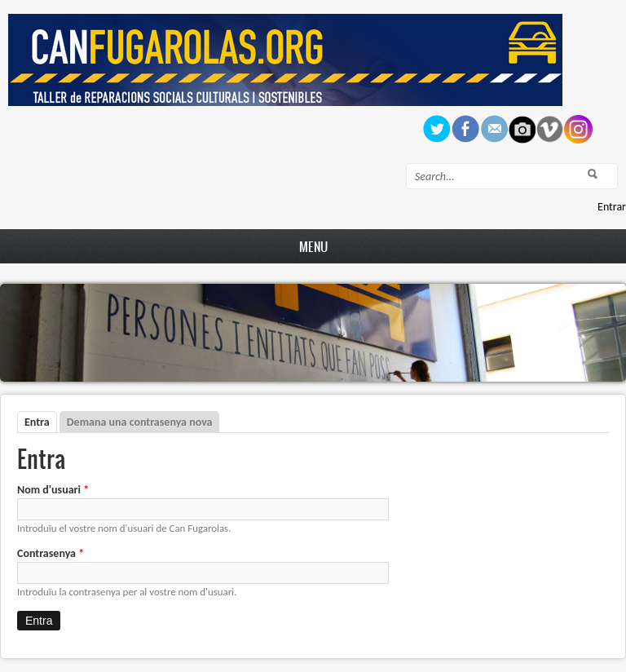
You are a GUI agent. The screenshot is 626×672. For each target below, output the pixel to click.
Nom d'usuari (53, 490)
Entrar (612, 207)
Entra (41, 422)
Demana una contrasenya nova (140, 422)
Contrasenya (51, 553)
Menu (313, 246)
